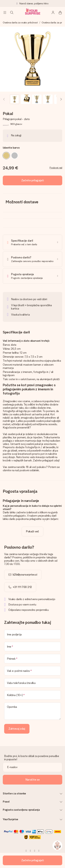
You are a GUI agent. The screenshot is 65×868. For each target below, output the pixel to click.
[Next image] (61, 99)
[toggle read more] (32, 532)
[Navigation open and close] (5, 12)
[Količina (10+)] (32, 695)
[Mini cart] (60, 12)
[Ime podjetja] (32, 634)
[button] (15, 99)
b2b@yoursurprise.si (25, 575)
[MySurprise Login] (53, 12)
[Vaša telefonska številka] (32, 683)
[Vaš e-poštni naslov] (32, 671)
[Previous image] (4, 99)
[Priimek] (32, 659)
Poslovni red (56, 168)
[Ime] (32, 646)
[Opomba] (32, 711)
